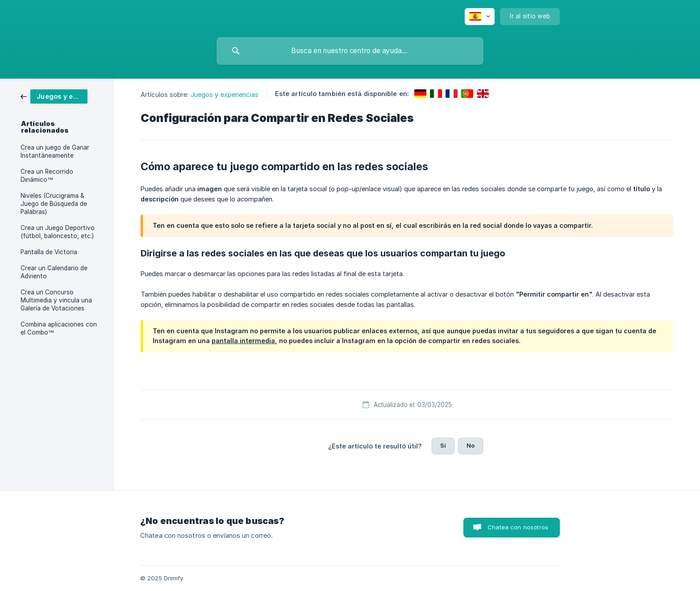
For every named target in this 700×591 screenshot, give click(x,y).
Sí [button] (443, 445)
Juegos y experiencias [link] (225, 94)
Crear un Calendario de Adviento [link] (54, 272)
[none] (480, 17)
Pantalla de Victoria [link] (49, 252)
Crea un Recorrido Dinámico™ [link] (47, 176)
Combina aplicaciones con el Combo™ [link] (59, 328)
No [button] (471, 445)
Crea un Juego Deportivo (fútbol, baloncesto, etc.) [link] (58, 232)
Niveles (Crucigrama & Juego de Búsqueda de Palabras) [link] (54, 204)
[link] (54, 96)
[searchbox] (350, 51)
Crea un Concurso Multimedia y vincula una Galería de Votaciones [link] (56, 300)
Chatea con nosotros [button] (518, 527)
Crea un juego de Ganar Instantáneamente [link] (55, 151)
